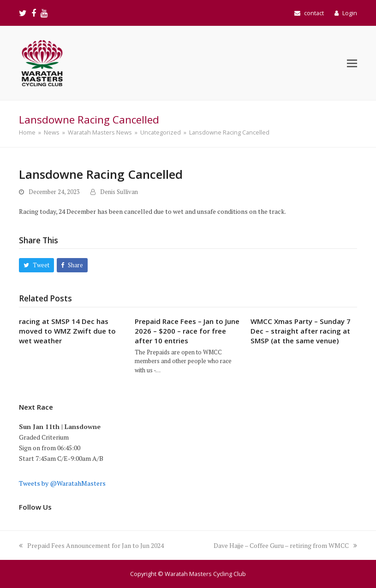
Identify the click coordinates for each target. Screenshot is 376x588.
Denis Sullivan (119, 192)
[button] (352, 63)
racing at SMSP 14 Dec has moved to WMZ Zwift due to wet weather (67, 331)
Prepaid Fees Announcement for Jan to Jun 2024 (91, 545)
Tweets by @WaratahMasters (62, 483)
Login (350, 13)
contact (314, 13)
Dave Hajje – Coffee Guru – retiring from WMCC (285, 545)
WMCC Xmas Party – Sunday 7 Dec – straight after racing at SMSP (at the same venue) (301, 331)
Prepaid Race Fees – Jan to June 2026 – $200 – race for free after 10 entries (187, 331)
